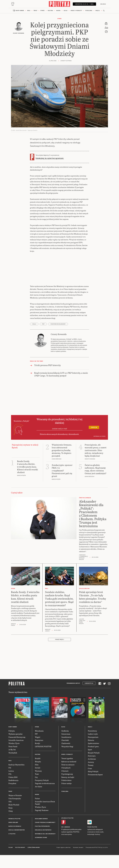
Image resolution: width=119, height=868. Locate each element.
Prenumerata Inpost (73, 696)
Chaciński (65, 753)
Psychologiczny (67, 787)
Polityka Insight (20, 861)
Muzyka (38, 775)
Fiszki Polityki (92, 840)
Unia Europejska (15, 812)
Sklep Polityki (93, 785)
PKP (43, 337)
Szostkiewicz (66, 750)
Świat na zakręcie (68, 778)
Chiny (11, 824)
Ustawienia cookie (41, 851)
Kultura (50, 11)
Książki (38, 772)
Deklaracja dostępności (43, 843)
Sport (90, 763)
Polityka (12, 744)
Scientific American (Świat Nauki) (45, 816)
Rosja (11, 821)
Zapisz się (94, 441)
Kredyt (38, 757)
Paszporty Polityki (42, 793)
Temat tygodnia (67, 772)
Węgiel (38, 750)
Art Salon (38, 800)
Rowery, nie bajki (68, 790)
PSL (10, 787)
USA (10, 815)
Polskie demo (66, 793)
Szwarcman (66, 747)
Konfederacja (13, 793)
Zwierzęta (92, 769)
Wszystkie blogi (67, 760)
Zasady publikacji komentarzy (45, 836)
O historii (65, 784)
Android (67, 840)
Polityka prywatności (42, 839)
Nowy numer (20, 11)
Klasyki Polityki (94, 766)
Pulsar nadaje (67, 797)
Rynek (42, 11)
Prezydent (12, 797)
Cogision (63, 861)
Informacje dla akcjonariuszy (45, 847)
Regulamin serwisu (41, 832)
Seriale (38, 781)
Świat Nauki (13, 760)
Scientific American (16, 753)
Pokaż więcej (59, 653)
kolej (34, 337)
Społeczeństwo (93, 757)
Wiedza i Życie (14, 757)
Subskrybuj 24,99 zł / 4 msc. (84, 4)
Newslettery (92, 744)
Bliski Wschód (14, 818)
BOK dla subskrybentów (17, 843)
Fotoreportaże (93, 750)
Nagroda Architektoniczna (45, 797)
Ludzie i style (93, 747)
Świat (35, 11)
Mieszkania (39, 744)
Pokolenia (89, 11)
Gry (36, 790)
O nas (90, 782)
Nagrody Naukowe (42, 823)
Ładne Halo (68, 861)
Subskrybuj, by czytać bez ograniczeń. (50, 158)
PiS (10, 781)
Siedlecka (65, 744)
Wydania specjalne (16, 747)
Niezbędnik (13, 766)
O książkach (66, 781)
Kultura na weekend (69, 775)
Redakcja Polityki (14, 832)
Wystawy (38, 784)
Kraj (29, 11)
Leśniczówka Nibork (34, 861)
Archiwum (92, 772)
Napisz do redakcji (15, 839)
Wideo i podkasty (76, 11)
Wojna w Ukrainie (15, 809)
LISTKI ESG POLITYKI (43, 760)
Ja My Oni (12, 763)
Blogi (66, 11)
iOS (62, 840)
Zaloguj (103, 4)
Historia (91, 753)
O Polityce (12, 847)
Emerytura (39, 753)
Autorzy (91, 775)
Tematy (91, 778)
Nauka (58, 11)
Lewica (11, 784)
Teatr (37, 787)
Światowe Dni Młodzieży (58, 337)
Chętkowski (66, 757)
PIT (36, 747)
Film (37, 778)
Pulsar (37, 812)
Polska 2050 (13, 790)
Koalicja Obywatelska (16, 778)
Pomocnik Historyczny (17, 750)
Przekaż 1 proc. (93, 760)
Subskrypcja (89, 696)
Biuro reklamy (13, 836)
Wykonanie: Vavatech (78, 861)
